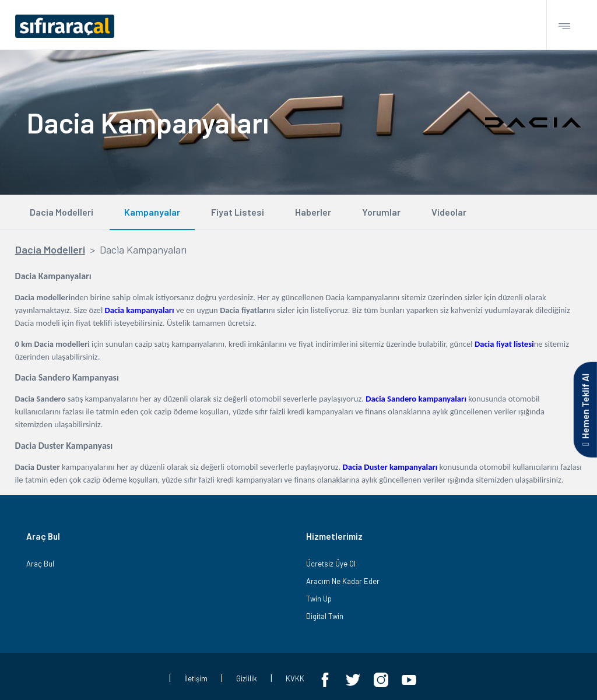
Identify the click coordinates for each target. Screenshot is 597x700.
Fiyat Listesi (238, 212)
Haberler (313, 212)
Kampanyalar (152, 212)
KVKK (295, 678)
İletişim (196, 678)
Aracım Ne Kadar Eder (343, 581)
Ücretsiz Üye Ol (331, 564)
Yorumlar (381, 212)
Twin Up (319, 599)
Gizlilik (247, 678)
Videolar (449, 212)
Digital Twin (325, 616)
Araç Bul (40, 564)
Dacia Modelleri (62, 212)
